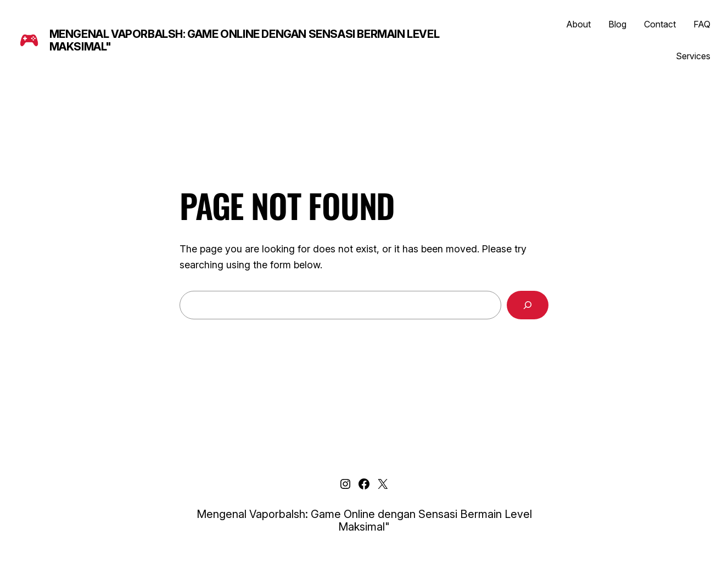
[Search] (528, 305)
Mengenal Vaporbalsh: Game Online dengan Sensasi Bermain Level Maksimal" (245, 40)
